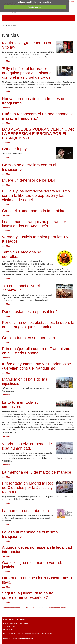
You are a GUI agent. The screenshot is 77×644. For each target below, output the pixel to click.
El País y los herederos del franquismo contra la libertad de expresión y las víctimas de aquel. (36, 195)
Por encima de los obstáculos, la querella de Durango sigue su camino (38, 325)
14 (27, 608)
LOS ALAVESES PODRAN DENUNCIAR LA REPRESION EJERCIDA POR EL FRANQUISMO (38, 134)
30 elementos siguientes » (57, 608)
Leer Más (6, 61)
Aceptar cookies (35, 7)
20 (47, 608)
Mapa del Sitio (9, 638)
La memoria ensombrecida (25, 511)
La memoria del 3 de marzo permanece (37, 472)
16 (34, 608)
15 (30, 608)
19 (43, 608)
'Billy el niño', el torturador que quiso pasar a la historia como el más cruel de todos (27, 73)
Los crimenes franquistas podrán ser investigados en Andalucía (34, 224)
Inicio (5, 26)
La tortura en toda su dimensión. (20, 404)
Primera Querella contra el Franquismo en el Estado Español (36, 351)
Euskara (72, 1)
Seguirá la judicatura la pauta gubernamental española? (28, 595)
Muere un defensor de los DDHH (31, 180)
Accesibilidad (20, 638)
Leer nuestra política (43, 2)
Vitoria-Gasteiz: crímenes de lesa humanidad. (27, 446)
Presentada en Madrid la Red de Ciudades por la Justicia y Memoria (28, 487)
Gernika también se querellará (29, 338)
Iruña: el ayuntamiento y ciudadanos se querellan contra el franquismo (36, 366)
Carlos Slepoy (14, 149)
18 (39, 608)
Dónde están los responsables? (30, 312)
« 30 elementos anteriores (11, 608)
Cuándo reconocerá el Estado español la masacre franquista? (38, 116)
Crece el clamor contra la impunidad (34, 211)
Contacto (30, 638)
